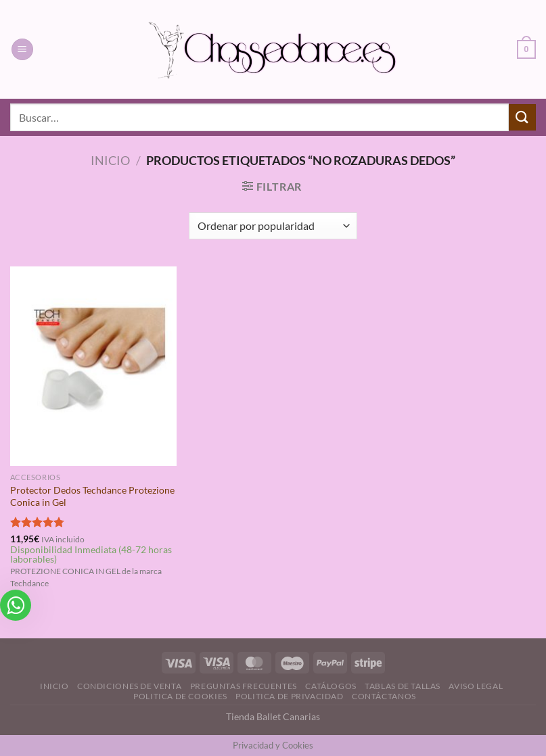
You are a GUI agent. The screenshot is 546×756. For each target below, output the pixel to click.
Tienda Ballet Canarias (273, 716)
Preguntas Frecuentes (244, 686)
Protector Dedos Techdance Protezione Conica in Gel (92, 496)
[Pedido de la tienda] (273, 226)
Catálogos (331, 686)
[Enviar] (522, 117)
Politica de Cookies (180, 696)
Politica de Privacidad (289, 696)
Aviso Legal (476, 686)
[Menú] (22, 50)
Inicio (110, 160)
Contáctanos (384, 696)
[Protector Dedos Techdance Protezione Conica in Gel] (93, 366)
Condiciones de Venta (129, 686)
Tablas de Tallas (403, 686)
